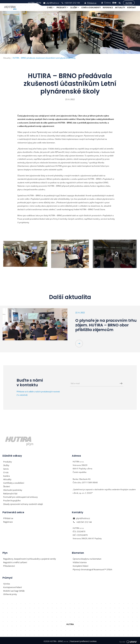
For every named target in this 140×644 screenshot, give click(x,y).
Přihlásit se (90, 3)
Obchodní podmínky (12, 489)
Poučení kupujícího (11, 500)
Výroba (6, 582)
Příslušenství (9, 565)
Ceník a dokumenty (91, 7)
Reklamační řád (10, 493)
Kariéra (6, 476)
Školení (6, 486)
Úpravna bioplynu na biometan (86, 558)
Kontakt (132, 7)
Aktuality (120, 7)
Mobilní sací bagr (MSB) (13, 589)
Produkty (61, 7)
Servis (6, 469)
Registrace (8, 521)
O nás (50, 7)
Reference (108, 7)
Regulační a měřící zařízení (15, 561)
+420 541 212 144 (84, 521)
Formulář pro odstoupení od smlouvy (19, 496)
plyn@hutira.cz (83, 518)
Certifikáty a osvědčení (13, 482)
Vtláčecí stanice (79, 561)
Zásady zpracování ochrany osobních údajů (22, 503)
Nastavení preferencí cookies (83, 640)
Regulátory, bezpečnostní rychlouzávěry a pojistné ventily (28, 558)
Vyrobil (128, 640)
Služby (74, 7)
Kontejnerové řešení (12, 586)
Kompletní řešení (80, 565)
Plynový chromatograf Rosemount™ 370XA (91, 568)
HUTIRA (70, 623)
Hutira (129, 3)
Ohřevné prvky (9, 593)
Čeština (106, 2)
